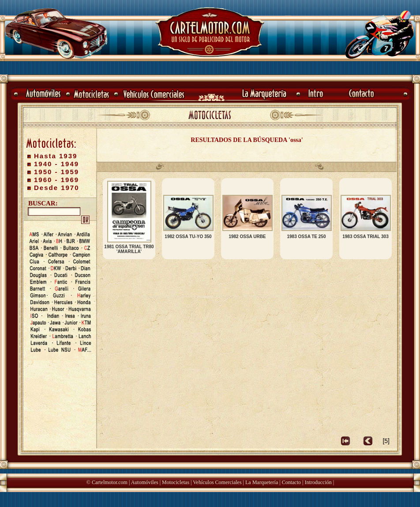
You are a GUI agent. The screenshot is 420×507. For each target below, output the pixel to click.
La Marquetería (262, 482)
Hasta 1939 (56, 156)
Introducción (318, 482)
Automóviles (145, 482)
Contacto (291, 482)
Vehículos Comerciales (217, 482)
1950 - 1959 (56, 172)
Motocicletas (176, 482)
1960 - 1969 (56, 180)
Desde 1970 (57, 188)
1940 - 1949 (56, 164)
